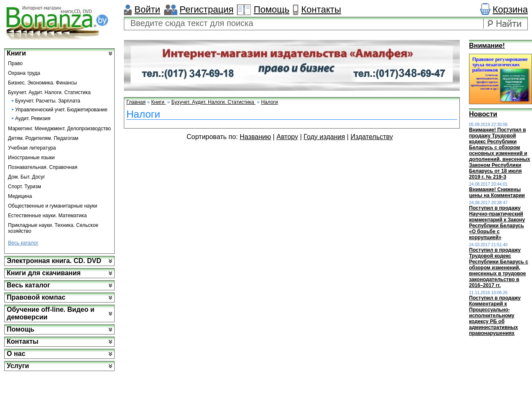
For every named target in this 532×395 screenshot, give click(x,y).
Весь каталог (23, 243)
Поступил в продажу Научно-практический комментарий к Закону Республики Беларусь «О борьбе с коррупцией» (497, 223)
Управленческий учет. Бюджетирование (61, 110)
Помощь (271, 9)
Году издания (324, 137)
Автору (287, 137)
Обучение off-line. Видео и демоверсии (51, 313)
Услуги (18, 366)
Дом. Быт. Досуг (27, 177)
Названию (256, 137)
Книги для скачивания (44, 273)
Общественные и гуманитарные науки (53, 206)
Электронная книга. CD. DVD (54, 261)
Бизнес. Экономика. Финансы (42, 83)
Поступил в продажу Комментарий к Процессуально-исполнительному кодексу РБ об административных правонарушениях (495, 316)
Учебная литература (32, 148)
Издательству (372, 137)
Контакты (321, 9)
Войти (147, 9)
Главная (136, 102)
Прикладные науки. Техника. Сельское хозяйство (53, 228)
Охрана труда (24, 73)
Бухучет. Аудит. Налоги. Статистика (49, 92)
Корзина (510, 9)
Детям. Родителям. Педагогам (43, 138)
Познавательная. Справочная (43, 167)
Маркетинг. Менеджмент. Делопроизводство (59, 129)
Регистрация (207, 9)
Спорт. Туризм (25, 187)
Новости (483, 114)
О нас (16, 354)
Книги (16, 53)
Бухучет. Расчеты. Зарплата (48, 101)
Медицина (20, 196)
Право (15, 63)
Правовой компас (36, 297)
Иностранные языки (31, 158)
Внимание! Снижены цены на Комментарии (497, 192)
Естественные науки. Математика (47, 216)
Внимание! (487, 46)
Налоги (270, 102)
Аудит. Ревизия (33, 118)
